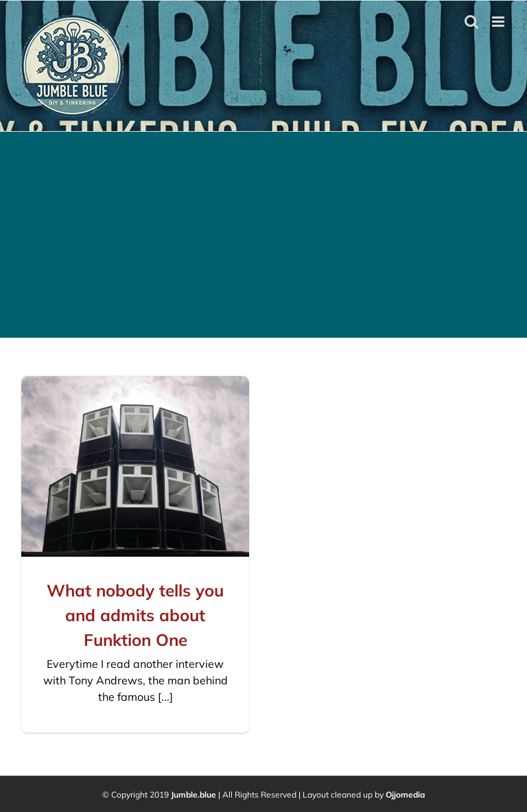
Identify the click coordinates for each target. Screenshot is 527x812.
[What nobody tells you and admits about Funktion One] (135, 466)
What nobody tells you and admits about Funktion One (135, 615)
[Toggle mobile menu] (499, 22)
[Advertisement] (263, 235)
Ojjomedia (405, 794)
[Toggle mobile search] (471, 22)
